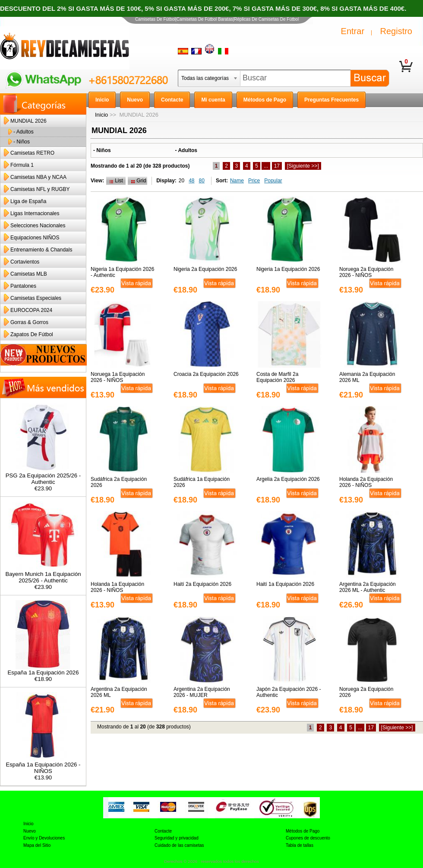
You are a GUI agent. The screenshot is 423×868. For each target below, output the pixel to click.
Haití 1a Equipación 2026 (285, 584)
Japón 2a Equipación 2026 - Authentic (289, 692)
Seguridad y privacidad (177, 838)
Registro (396, 31)
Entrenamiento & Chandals (41, 250)
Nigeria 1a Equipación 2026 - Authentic (122, 272)
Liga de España (28, 201)
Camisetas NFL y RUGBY (40, 189)
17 (277, 166)
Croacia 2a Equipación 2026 (206, 374)
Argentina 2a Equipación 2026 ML (119, 692)
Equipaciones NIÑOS (35, 238)
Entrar (353, 31)
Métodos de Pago (303, 831)
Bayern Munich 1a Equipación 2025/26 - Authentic (43, 575)
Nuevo (30, 831)
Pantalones (23, 286)
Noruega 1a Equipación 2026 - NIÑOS (118, 377)
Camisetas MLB (29, 274)
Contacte (163, 831)
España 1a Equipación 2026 (43, 670)
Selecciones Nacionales (38, 226)
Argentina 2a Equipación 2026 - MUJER (202, 692)
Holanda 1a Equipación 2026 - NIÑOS (117, 587)
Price (254, 181)
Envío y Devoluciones (44, 838)
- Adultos (24, 132)
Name (237, 181)
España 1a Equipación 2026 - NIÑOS (43, 765)
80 (202, 181)
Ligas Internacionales (35, 213)
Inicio (101, 115)
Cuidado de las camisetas (179, 845)
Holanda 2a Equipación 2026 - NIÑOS (366, 482)
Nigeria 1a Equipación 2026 (288, 269)
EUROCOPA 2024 (31, 310)
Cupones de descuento (308, 838)
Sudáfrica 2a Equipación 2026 (119, 482)
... (266, 166)
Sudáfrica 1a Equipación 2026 (202, 482)
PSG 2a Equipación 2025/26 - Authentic (43, 476)
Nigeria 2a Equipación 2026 (205, 269)
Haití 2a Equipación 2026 (202, 584)
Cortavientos (25, 262)
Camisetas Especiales (36, 298)
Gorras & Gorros (29, 322)
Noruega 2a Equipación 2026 (366, 692)
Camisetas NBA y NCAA (38, 177)
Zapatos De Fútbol (32, 334)
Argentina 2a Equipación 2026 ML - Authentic (368, 587)
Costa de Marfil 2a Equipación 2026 (277, 377)
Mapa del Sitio (37, 845)
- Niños (22, 142)
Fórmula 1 (22, 165)
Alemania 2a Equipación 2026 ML (367, 377)
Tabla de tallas (300, 845)
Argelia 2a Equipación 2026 (288, 479)
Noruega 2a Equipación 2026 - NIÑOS (366, 272)
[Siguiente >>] (303, 166)
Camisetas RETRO (32, 153)
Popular (273, 181)
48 (191, 181)
